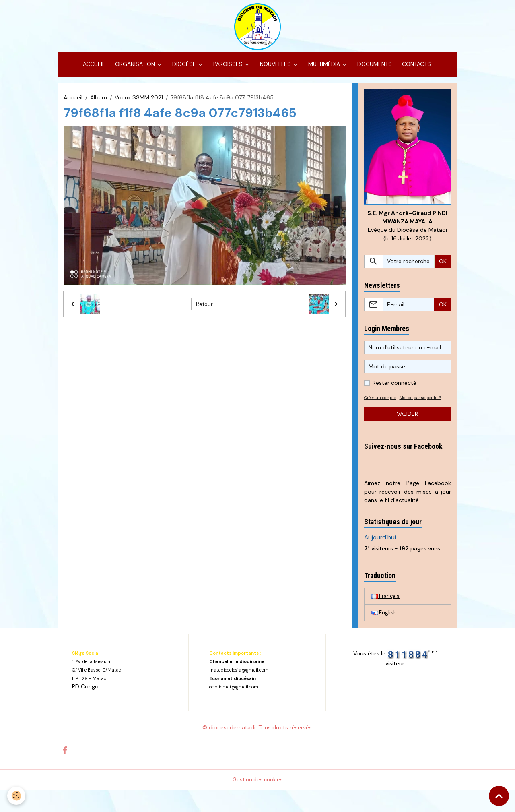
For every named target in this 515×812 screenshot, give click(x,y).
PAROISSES (228, 75)
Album (99, 108)
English (384, 634)
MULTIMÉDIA (324, 75)
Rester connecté (394, 395)
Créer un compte (383, 410)
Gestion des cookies (258, 802)
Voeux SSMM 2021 (139, 108)
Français (386, 617)
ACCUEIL (93, 75)
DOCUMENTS (374, 75)
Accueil (73, 108)
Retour (204, 315)
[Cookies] (17, 795)
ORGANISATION (135, 75)
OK (443, 274)
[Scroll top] (499, 796)
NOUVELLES (275, 75)
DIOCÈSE (184, 75)
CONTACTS (416, 75)
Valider (407, 434)
